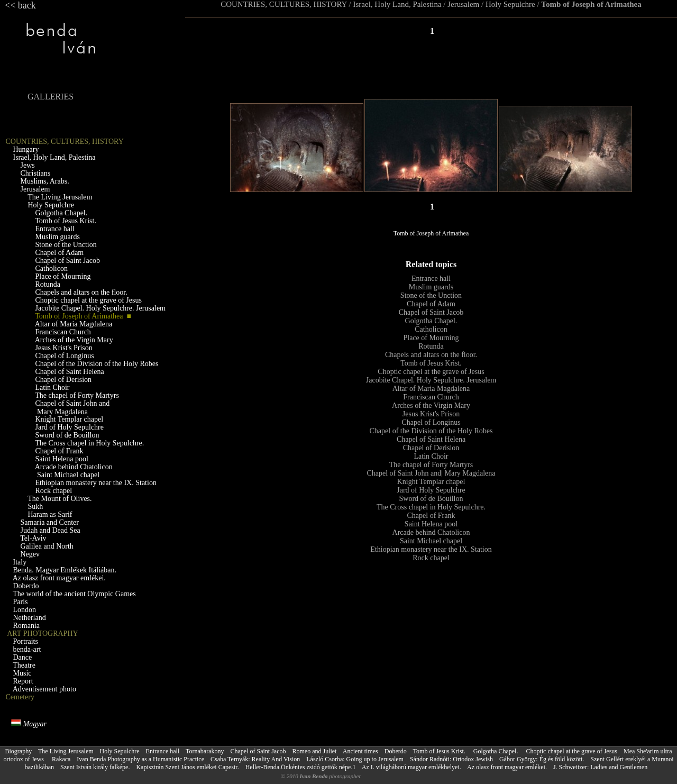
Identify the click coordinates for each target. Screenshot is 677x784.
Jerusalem (463, 4)
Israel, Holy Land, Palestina (397, 4)
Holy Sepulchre (510, 4)
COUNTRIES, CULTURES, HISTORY (284, 4)
